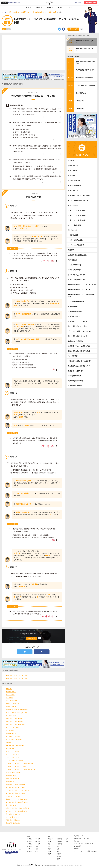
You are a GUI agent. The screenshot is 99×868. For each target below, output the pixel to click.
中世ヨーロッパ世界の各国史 (15, 725)
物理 (58, 846)
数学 (38, 7)
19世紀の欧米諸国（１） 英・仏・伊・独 (20, 763)
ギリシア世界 (10, 695)
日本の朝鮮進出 (81, 93)
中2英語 (29, 841)
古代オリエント (11, 692)
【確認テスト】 (81, 101)
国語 (71, 7)
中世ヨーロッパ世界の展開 (15, 722)
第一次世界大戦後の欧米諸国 (15, 793)
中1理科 (38, 839)
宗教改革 (9, 743)
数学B (49, 854)
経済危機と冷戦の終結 (13, 820)
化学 (58, 849)
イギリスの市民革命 (12, 751)
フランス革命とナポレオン (15, 757)
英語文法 (50, 839)
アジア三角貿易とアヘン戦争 (85, 70)
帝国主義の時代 (11, 775)
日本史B (59, 854)
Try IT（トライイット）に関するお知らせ (86, 851)
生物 (58, 851)
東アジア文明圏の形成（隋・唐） (17, 713)
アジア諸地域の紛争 (12, 817)
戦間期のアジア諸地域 (13, 796)
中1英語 (29, 839)
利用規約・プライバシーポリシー (83, 844)
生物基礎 (59, 844)
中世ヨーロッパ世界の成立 (15, 719)
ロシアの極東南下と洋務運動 (85, 85)
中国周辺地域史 (11, 734)
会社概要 (76, 841)
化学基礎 (59, 841)
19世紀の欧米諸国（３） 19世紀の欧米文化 (20, 769)
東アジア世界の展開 (12, 728)
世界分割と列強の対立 (13, 778)
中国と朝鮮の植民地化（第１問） (17, 675)
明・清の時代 (10, 731)
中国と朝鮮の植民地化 (73, 56)
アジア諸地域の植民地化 (14, 772)
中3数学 (29, 851)
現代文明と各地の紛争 (13, 823)
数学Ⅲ (50, 849)
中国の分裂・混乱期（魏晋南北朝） (17, 710)
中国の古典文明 (11, 707)
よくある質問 (78, 846)
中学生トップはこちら (14, 3)
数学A (49, 851)
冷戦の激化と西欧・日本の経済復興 (17, 808)
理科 (49, 7)
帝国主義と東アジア (12, 781)
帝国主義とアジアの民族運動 (15, 784)
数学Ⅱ (50, 846)
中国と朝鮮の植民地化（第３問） (17, 678)
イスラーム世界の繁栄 (13, 737)
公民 (37, 851)
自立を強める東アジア (13, 814)
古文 (67, 839)
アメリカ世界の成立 (12, 754)
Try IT (49, 3)
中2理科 (38, 841)
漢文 (67, 841)
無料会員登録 (91, 3)
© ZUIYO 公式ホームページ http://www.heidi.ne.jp (36, 865)
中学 (28, 836)
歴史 (37, 849)
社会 (60, 7)
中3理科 (38, 844)
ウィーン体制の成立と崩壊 (15, 760)
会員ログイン (79, 3)
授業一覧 (76, 849)
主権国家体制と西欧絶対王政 (15, 745)
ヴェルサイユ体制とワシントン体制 (17, 790)
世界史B (59, 856)
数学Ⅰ (50, 844)
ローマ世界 (9, 698)
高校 (49, 836)
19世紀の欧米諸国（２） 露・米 (17, 766)
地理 (37, 846)
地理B (58, 859)
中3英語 (29, 844)
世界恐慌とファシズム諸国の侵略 (17, 799)
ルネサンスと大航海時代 (14, 740)
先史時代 (9, 689)
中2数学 (29, 849)
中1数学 (29, 846)
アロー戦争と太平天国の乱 (84, 78)
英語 (28, 7)
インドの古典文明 (12, 701)
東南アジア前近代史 (12, 704)
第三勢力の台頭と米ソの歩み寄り (17, 811)
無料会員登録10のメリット (81, 839)
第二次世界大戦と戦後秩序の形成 (17, 802)
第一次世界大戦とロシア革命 (15, 787)
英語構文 (50, 841)
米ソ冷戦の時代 (11, 805)
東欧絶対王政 (10, 748)
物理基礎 (59, 839)
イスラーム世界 (11, 716)
